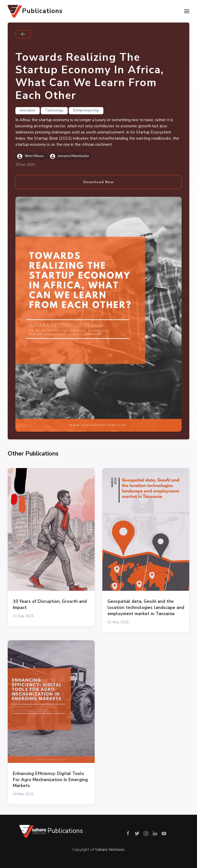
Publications (35, 11)
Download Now (99, 182)
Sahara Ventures (110, 850)
